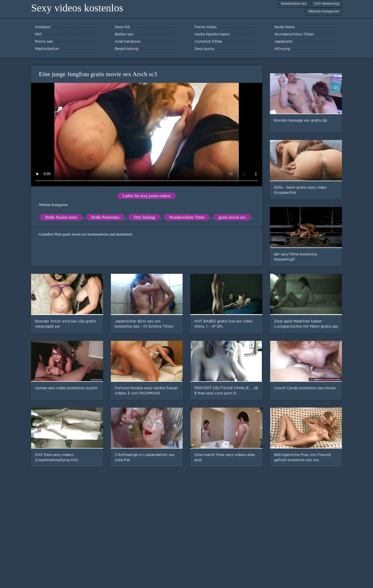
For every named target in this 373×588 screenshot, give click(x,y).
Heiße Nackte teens (61, 217)
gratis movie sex (232, 217)
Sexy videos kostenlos (77, 8)
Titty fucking (144, 217)
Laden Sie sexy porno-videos (147, 196)
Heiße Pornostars (105, 217)
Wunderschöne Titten (187, 217)
